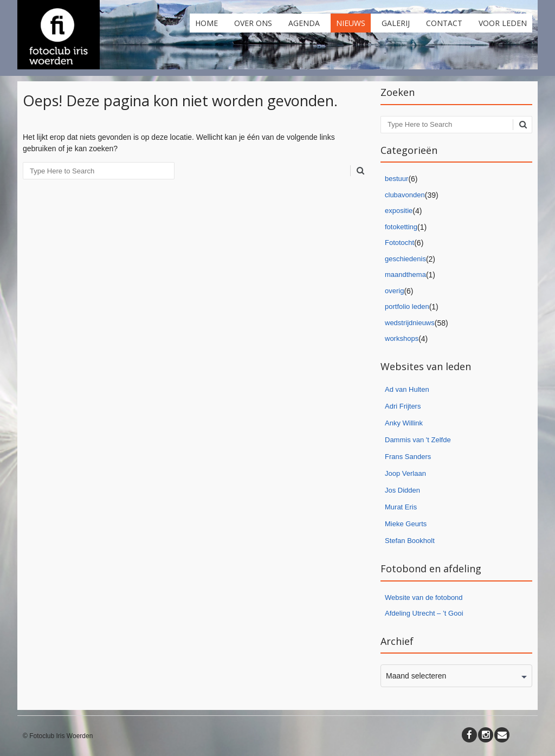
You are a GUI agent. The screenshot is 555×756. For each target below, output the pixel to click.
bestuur (396, 179)
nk (419, 423)
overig (394, 291)
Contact (444, 23)
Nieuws (351, 23)
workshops (402, 338)
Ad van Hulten (407, 389)
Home (206, 23)
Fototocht (399, 243)
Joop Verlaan (405, 473)
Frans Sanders (408, 457)
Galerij (396, 23)
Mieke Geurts (406, 524)
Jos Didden (402, 490)
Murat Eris (401, 507)
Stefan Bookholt (410, 541)
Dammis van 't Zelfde (418, 440)
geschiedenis (405, 259)
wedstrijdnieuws (410, 323)
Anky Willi (400, 423)
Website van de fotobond (424, 597)
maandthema (405, 274)
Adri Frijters (403, 406)
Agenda (304, 23)
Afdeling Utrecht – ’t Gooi (424, 613)
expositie (399, 211)
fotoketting (401, 227)
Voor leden (503, 23)
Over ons (253, 23)
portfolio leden (407, 306)
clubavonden (405, 195)
